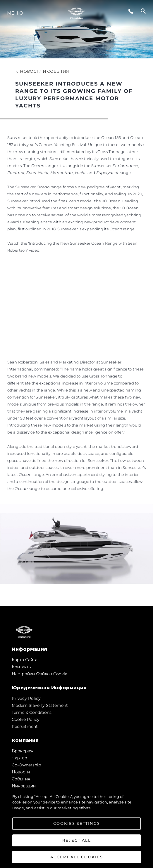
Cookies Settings (77, 824)
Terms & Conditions (32, 712)
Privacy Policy (26, 698)
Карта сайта (25, 660)
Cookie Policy (26, 719)
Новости (21, 772)
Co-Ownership (26, 765)
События (21, 779)
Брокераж (23, 751)
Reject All (77, 840)
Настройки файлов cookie (39, 674)
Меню (15, 13)
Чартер (19, 758)
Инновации (24, 786)
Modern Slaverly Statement (40, 705)
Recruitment (25, 726)
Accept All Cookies (77, 857)
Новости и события (42, 71)
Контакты (22, 667)
